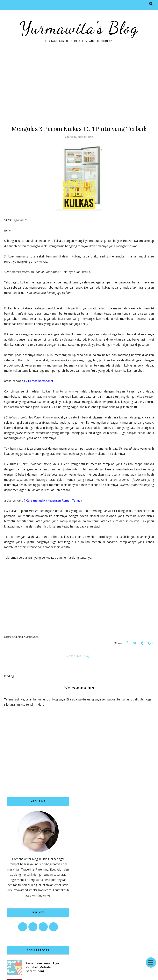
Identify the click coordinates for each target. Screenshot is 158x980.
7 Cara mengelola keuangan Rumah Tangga (53, 500)
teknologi (84, 656)
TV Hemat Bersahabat (39, 381)
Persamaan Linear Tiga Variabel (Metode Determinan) (42, 967)
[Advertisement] (79, 84)
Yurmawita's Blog (79, 28)
